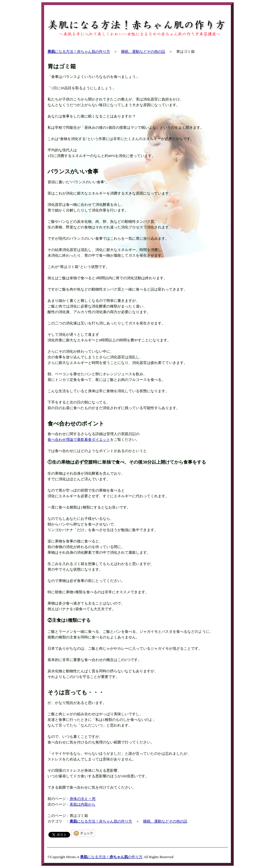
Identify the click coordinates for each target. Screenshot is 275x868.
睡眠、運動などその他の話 (143, 52)
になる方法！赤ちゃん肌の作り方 (79, 52)
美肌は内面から (82, 804)
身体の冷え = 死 (83, 799)
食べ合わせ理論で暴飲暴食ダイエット (79, 440)
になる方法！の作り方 (111, 857)
